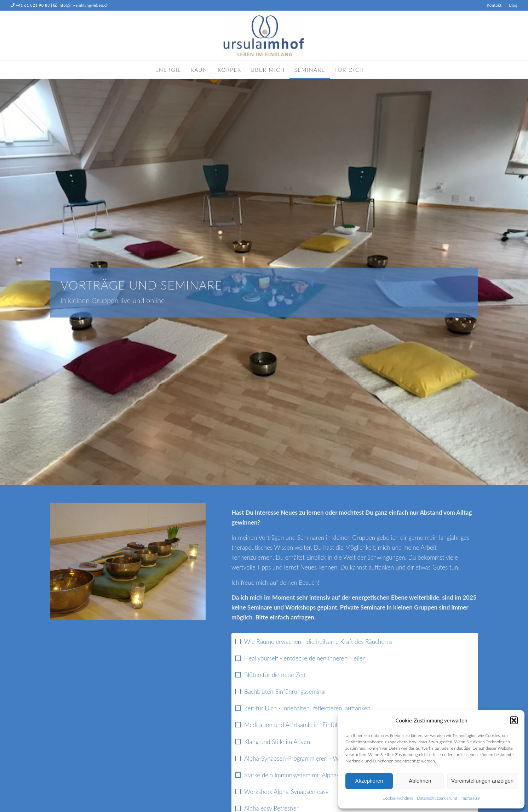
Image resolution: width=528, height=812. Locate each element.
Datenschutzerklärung (437, 798)
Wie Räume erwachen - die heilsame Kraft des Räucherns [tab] (314, 642)
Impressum (470, 798)
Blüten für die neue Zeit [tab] (271, 675)
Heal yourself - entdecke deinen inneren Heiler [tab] (300, 658)
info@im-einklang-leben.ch (84, 5)
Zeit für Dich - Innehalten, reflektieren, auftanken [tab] (303, 708)
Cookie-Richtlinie (398, 798)
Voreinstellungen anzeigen (482, 781)
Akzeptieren (369, 781)
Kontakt (494, 5)
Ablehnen (420, 781)
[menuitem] (494, 5)
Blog (513, 5)
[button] (514, 720)
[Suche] (373, 70)
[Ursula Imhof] (264, 36)
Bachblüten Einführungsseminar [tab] (281, 691)
